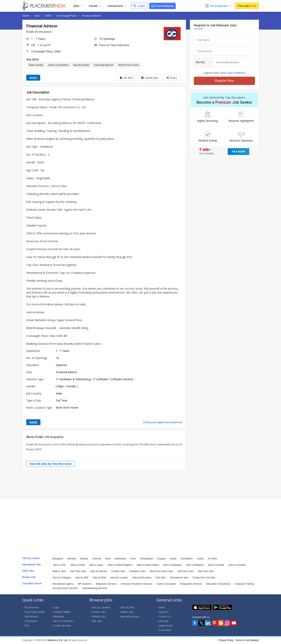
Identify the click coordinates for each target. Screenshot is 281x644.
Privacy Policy (226, 640)
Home (26, 16)
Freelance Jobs (137, 571)
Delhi (48, 16)
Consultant (117, 6)
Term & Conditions (63, 621)
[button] (172, 78)
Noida (173, 559)
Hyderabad (120, 559)
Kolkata (84, 559)
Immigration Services (191, 584)
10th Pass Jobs (206, 571)
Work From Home (129, 65)
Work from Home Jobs (161, 571)
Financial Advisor (104, 65)
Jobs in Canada (216, 565)
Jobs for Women (99, 571)
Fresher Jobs (118, 571)
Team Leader (36, 65)
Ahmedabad (146, 559)
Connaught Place (67, 16)
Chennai (97, 559)
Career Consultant (166, 584)
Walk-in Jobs (59, 571)
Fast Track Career (35, 612)
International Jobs (179, 578)
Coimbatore (187, 559)
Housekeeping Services (95, 588)
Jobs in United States (148, 565)
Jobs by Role (99, 578)
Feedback (58, 617)
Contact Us (165, 617)
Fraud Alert (165, 630)
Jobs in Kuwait (77, 565)
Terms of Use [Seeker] (247, 640)
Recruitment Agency (63, 584)
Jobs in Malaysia (195, 565)
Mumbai (72, 559)
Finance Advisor (92, 16)
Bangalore (58, 559)
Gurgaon (161, 559)
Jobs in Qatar (96, 565)
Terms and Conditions (233, 73)
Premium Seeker (62, 612)
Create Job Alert (62, 626)
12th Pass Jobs (185, 571)
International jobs (130, 617)
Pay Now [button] (239, 151)
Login (139, 6)
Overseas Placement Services (137, 584)
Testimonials (31, 617)
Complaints (31, 621)
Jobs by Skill (82, 578)
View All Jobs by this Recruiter (51, 464)
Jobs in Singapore (172, 565)
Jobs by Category (62, 578)
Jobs (78, 6)
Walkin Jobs (127, 612)
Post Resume (162, 6)
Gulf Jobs (161, 578)
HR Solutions (85, 584)
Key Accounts (81, 65)
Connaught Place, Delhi (46, 51)
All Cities (212, 559)
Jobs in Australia (237, 565)
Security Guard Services (65, 588)
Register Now (224, 81)
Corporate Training (244, 584)
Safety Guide (166, 626)
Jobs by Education (142, 578)
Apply (33, 78)
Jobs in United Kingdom (120, 565)
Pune (133, 559)
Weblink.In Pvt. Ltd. (57, 640)
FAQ (27, 626)
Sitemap (163, 621)
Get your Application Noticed (163, 422)
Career (95, 6)
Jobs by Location (119, 578)
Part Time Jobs (78, 571)
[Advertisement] (141, 485)
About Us (164, 612)
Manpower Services (106, 584)
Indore (200, 559)
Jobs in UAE (59, 565)
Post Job (247, 6)
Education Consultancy (218, 584)
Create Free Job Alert (204, 578)
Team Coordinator (58, 65)
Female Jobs (99, 617)
